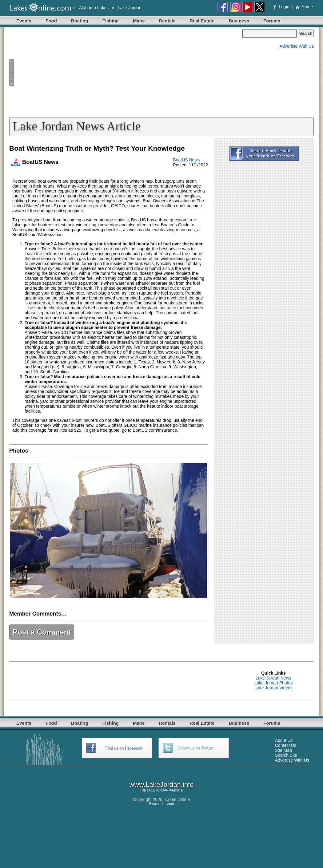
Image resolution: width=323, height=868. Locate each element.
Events (24, 21)
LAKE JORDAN (158, 790)
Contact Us (286, 745)
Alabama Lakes (94, 8)
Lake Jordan (130, 8)
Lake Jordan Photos (274, 683)
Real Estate (202, 21)
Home (304, 7)
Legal (170, 804)
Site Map (283, 750)
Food (51, 21)
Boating (80, 21)
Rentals (167, 21)
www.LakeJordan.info (161, 785)
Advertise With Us (297, 46)
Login (282, 7)
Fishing (111, 21)
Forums (272, 21)
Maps (139, 21)
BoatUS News (186, 160)
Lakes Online (177, 799)
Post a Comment (42, 632)
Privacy (154, 804)
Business (239, 21)
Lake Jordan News (273, 678)
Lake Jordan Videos (273, 688)
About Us (284, 740)
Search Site (286, 755)
